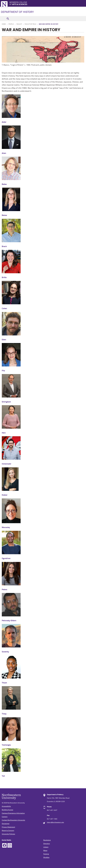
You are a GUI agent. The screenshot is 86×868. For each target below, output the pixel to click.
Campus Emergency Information (13, 813)
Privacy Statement (8, 827)
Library (46, 847)
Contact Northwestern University (13, 820)
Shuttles (46, 858)
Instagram (10, 845)
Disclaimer (6, 824)
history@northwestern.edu (55, 822)
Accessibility (6, 806)
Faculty (19, 24)
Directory (47, 844)
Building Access (7, 810)
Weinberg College (48, 4)
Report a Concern (8, 831)
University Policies (8, 834)
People (11, 24)
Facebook (4, 845)
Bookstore (47, 840)
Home (4, 24)
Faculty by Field (30, 24)
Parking (46, 854)
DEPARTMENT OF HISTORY (17, 12)
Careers (5, 817)
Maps (45, 851)
